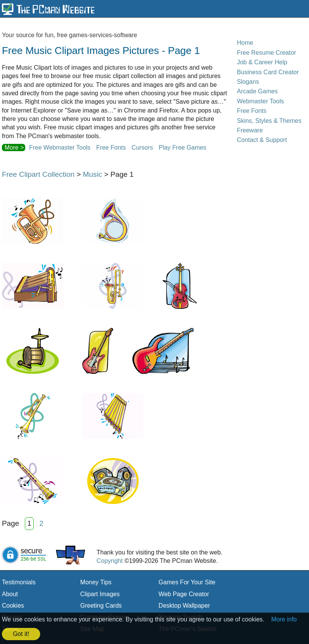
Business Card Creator (268, 72)
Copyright (109, 561)
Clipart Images (100, 594)
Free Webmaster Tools (60, 148)
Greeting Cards (101, 606)
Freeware (250, 130)
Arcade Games (257, 91)
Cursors (142, 148)
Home (245, 43)
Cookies (13, 606)
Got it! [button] (21, 634)
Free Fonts (111, 148)
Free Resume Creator (266, 53)
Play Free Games (182, 148)
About (10, 594)
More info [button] (284, 619)
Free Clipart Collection (38, 174)
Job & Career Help (262, 62)
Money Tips (96, 582)
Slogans (248, 82)
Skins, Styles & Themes (269, 121)
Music (93, 174)
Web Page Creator (184, 594)
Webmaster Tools (260, 101)
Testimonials (19, 582)
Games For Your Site (187, 582)
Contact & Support (262, 140)
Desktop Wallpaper (185, 606)
